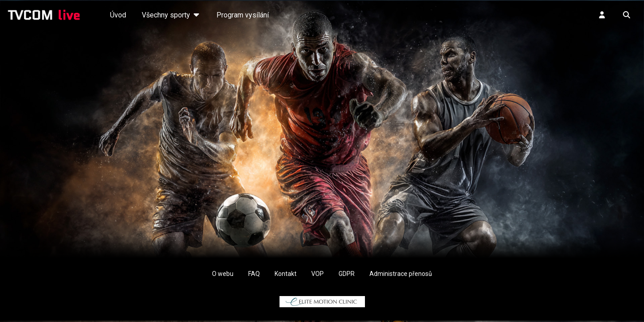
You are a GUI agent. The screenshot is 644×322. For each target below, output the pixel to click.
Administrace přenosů (401, 274)
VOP (318, 274)
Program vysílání (243, 15)
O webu (223, 274)
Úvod (118, 15)
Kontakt (286, 274)
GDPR (347, 274)
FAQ (254, 274)
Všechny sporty (171, 15)
